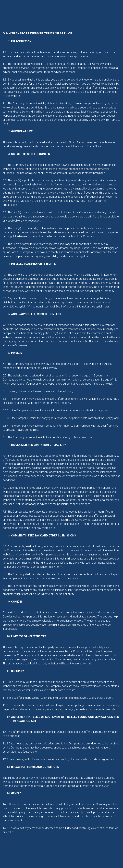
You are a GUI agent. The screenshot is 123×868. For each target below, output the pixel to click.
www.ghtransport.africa (74, 56)
